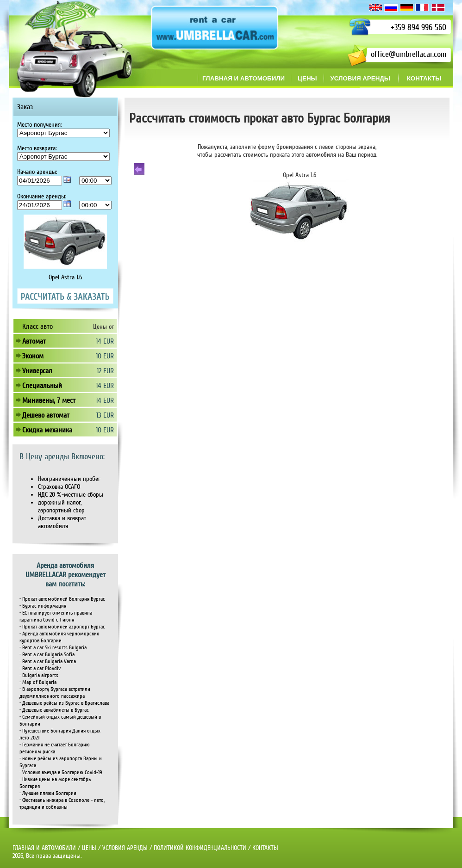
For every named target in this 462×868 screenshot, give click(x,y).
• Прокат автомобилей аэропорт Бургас (62, 627)
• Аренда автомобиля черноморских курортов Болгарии (59, 637)
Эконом (33, 356)
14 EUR (105, 341)
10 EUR (105, 356)
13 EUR (105, 415)
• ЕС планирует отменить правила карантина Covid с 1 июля (56, 616)
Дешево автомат (46, 415)
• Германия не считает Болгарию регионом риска (55, 748)
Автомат (34, 341)
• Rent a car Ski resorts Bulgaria (53, 648)
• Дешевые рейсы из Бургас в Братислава (64, 703)
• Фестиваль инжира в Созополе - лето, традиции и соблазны (62, 804)
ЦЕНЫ (89, 848)
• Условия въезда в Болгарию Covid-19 (61, 773)
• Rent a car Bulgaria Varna (48, 662)
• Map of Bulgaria (38, 682)
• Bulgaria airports (39, 675)
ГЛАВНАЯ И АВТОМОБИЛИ (45, 848)
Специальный (42, 386)
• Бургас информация (43, 606)
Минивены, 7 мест (49, 400)
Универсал (37, 371)
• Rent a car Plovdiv (40, 668)
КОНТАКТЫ (265, 848)
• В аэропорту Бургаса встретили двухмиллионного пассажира (55, 693)
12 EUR (105, 371)
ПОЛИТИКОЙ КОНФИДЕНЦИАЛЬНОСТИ (200, 848)
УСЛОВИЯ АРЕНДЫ (125, 848)
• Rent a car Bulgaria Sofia (47, 655)
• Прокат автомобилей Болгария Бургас (62, 599)
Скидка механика (47, 430)
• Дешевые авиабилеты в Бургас (54, 710)
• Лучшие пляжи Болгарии (48, 793)
